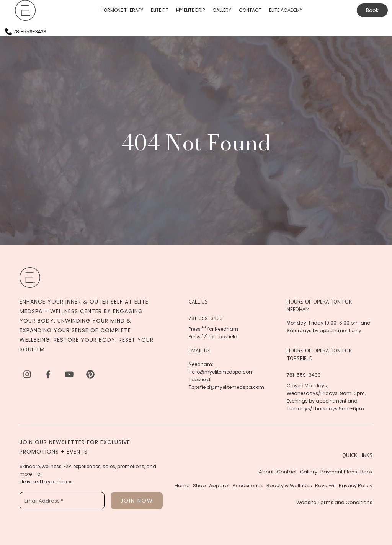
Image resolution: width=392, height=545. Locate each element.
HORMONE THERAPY (122, 10)
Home (182, 485)
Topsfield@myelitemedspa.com (226, 387)
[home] (25, 10)
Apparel (219, 485)
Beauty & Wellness (289, 485)
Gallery (309, 472)
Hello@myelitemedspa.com (221, 372)
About (266, 472)
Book (372, 10)
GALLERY (222, 10)
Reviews (325, 485)
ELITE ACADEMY (286, 10)
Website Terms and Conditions (334, 502)
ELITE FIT (160, 10)
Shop (199, 485)
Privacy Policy (356, 485)
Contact (287, 472)
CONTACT (250, 10)
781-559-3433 (206, 318)
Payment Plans (339, 472)
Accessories (248, 485)
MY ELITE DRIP (190, 10)
